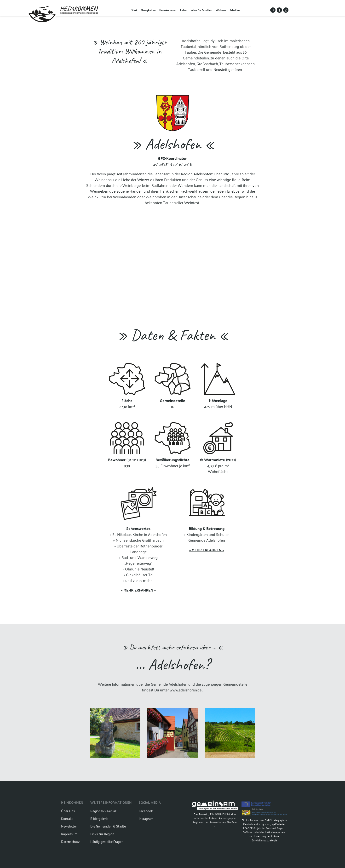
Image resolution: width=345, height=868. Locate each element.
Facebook (146, 811)
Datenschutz (70, 841)
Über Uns (68, 811)
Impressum (69, 834)
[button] (273, 10)
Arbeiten (235, 10)
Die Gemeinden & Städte (108, 826)
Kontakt (67, 818)
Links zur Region (102, 834)
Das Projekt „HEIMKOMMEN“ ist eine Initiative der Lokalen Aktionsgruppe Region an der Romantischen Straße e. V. (215, 814)
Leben (184, 10)
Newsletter (69, 826)
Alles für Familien (202, 10)
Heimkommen (168, 10)
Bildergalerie (99, 818)
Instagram (146, 818)
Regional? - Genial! (103, 811)
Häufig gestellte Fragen (107, 841)
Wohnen (221, 10)
